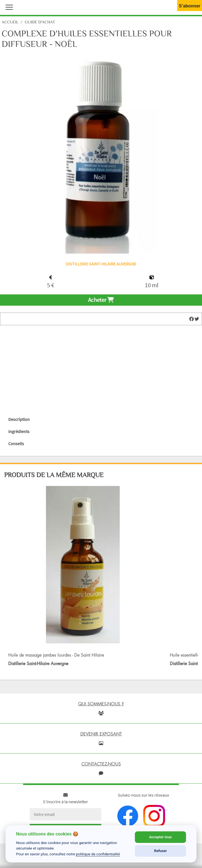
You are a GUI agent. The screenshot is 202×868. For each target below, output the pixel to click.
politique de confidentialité (98, 854)
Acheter (101, 300)
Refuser (160, 851)
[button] (8, 7)
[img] (192, 319)
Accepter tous (160, 837)
